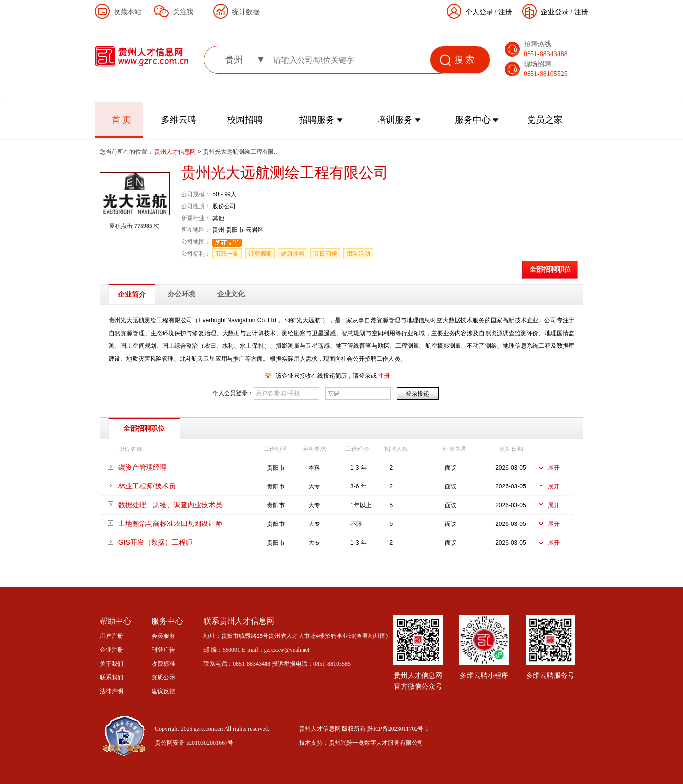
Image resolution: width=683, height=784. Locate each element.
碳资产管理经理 (143, 467)
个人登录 (479, 12)
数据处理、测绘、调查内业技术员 (170, 505)
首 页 (122, 120)
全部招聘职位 (550, 270)
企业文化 (231, 294)
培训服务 (395, 120)
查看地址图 (371, 636)
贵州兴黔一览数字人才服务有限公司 (376, 743)
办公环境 (182, 294)
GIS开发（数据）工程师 (155, 542)
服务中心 (473, 120)
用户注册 (112, 636)
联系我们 (112, 677)
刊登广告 (163, 650)
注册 (581, 12)
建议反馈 (163, 691)
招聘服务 (317, 120)
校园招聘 (245, 120)
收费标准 (163, 664)
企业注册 (112, 650)
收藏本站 (127, 12)
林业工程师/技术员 (147, 486)
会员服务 (163, 636)
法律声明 (112, 691)
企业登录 (555, 12)
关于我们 (112, 664)
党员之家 (545, 120)
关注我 (183, 12)
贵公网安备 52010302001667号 (194, 743)
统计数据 (246, 12)
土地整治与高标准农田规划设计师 (170, 523)
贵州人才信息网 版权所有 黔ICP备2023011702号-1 (364, 729)
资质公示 (163, 677)
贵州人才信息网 (176, 152)
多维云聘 (179, 120)
